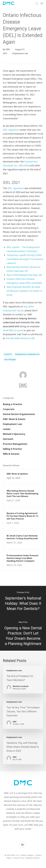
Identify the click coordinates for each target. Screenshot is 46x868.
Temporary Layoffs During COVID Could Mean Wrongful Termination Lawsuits (25, 259)
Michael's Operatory (14, 434)
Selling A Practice (12, 449)
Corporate (9, 409)
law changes (10, 359)
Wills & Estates (11, 454)
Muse (37, 858)
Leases (7, 429)
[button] (42, 3)
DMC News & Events (14, 419)
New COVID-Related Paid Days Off (24, 275)
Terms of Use (19, 858)
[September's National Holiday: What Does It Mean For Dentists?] (23, 601)
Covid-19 (8, 354)
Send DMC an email (13, 330)
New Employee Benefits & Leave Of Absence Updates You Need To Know (24, 291)
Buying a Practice (12, 404)
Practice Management (15, 444)
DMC (8, 49)
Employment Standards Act (27, 354)
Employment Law (20, 53)
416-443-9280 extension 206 (20, 338)
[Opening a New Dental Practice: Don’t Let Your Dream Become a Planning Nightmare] (23, 634)
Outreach (8, 439)
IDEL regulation (11, 130)
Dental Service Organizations (19, 414)
